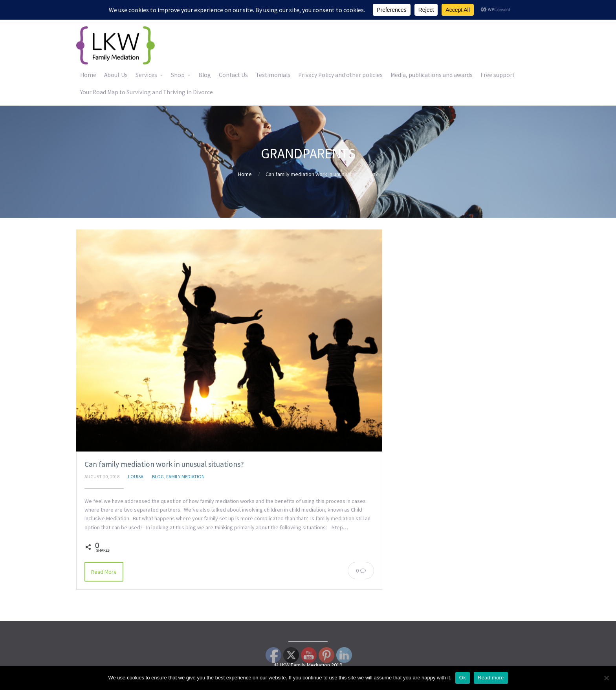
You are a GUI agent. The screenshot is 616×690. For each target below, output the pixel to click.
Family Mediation (185, 476)
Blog (205, 75)
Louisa (136, 476)
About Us (116, 75)
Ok (463, 678)
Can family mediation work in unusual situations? (164, 464)
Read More (104, 572)
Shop (178, 75)
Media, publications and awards (432, 75)
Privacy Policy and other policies (340, 75)
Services (146, 75)
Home (88, 75)
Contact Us (233, 75)
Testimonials (273, 75)
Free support (498, 75)
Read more (491, 678)
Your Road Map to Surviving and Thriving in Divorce (147, 92)
